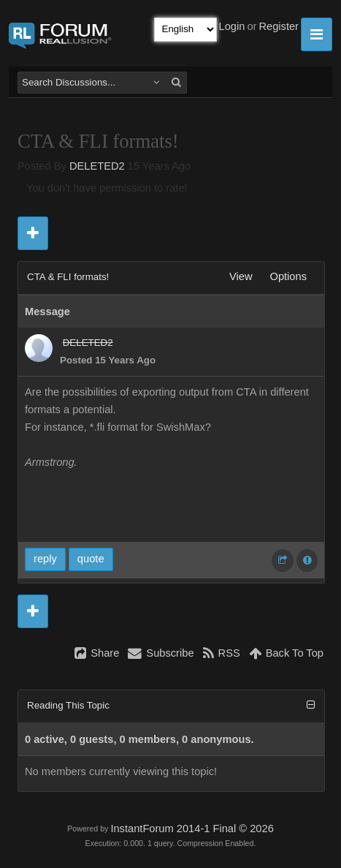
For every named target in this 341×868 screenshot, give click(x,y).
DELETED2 (97, 166)
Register (279, 26)
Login (232, 26)
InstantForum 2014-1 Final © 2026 (192, 829)
